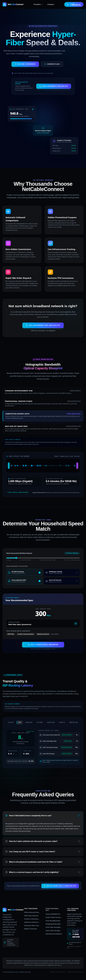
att (18, 722)
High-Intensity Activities (17, 566)
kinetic (61, 722)
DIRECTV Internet (30, 929)
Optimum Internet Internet (32, 922)
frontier (27, 722)
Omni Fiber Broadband (54, 927)
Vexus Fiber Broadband (54, 931)
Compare (51, 4)
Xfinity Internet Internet (32, 912)
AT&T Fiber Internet (31, 916)
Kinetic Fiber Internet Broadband (54, 917)
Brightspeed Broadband (54, 924)
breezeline (72, 722)
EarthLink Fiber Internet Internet (32, 925)
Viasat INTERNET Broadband (54, 914)
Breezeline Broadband (54, 934)
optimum (38, 722)
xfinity (10, 722)
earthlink (50, 722)
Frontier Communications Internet (32, 919)
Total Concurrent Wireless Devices (19, 553)
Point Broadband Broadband (54, 921)
